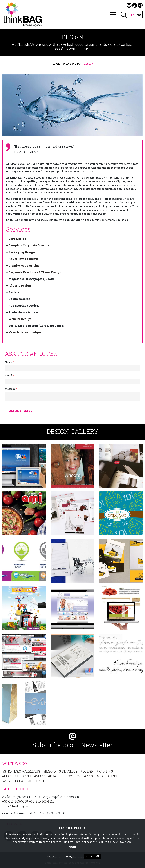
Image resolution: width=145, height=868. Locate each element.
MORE (72, 847)
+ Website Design (19, 319)
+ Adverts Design (19, 285)
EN (132, 14)
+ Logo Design (16, 239)
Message (11, 389)
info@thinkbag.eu (15, 806)
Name (9, 362)
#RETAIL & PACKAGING (100, 776)
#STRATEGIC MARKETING (21, 771)
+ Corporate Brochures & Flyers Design (34, 272)
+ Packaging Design (21, 252)
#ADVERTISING (13, 781)
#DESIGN (87, 771)
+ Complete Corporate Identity (28, 245)
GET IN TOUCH (15, 789)
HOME (56, 64)
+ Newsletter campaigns (24, 332)
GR (139, 14)
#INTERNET (36, 781)
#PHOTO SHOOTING (17, 776)
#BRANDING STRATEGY (60, 771)
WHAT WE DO (72, 64)
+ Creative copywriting (23, 265)
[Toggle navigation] (112, 14)
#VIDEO (40, 776)
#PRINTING (105, 771)
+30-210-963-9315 (42, 801)
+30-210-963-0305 (15, 801)
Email (9, 375)
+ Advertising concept (22, 259)
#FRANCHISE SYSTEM (65, 776)
